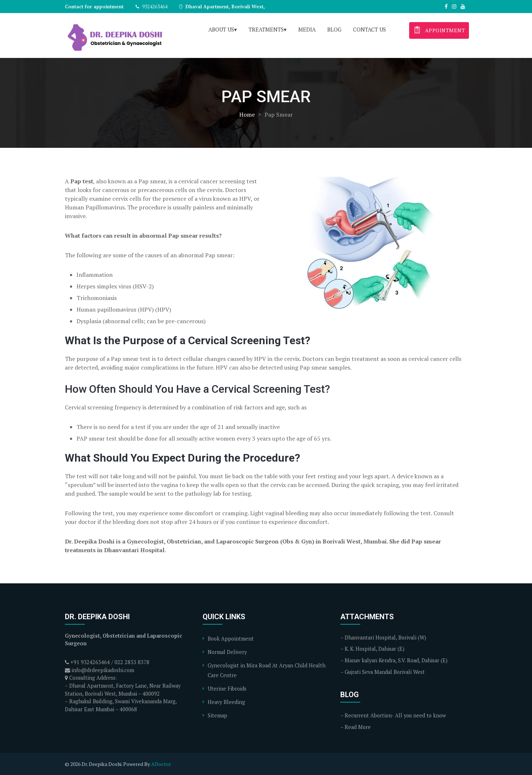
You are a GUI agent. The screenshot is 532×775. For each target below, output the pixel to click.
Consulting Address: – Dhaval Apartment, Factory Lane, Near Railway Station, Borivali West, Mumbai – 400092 (123, 686)
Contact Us (369, 29)
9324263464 (151, 7)
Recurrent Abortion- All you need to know (395, 715)
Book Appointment (231, 639)
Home (247, 114)
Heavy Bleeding (226, 702)
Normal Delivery (227, 652)
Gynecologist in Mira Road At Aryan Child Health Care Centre (267, 670)
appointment (439, 30)
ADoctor (161, 764)
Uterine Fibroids (227, 689)
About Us (221, 29)
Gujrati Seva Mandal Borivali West (385, 672)
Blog (334, 29)
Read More (358, 727)
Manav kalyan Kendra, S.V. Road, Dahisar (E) (396, 660)
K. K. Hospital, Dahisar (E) (375, 649)
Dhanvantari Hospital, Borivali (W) (385, 637)
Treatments (266, 29)
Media (307, 29)
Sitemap (217, 715)
